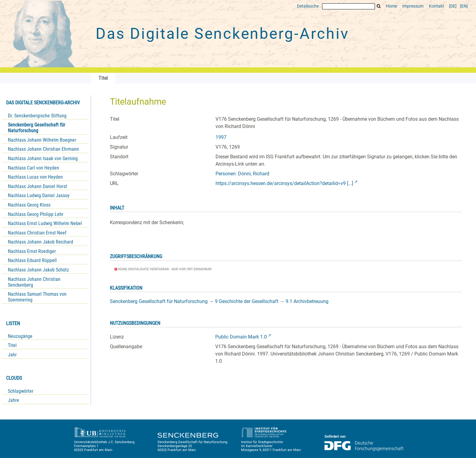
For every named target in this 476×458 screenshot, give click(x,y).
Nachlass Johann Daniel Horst (37, 186)
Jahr (12, 355)
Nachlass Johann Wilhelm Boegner (42, 140)
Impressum (413, 6)
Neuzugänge (20, 336)
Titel (12, 345)
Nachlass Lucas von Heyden (35, 177)
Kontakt (437, 6)
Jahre (14, 400)
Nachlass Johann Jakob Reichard (41, 242)
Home (391, 6)
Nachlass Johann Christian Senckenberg (34, 282)
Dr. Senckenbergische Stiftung (37, 116)
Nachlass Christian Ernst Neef (37, 233)
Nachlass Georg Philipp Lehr (36, 214)
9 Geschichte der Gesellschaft (247, 301)
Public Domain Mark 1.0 (241, 337)
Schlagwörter (21, 391)
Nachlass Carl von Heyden (34, 168)
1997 (221, 137)
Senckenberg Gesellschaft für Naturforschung (37, 128)
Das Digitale (222, 34)
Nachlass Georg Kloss (29, 205)
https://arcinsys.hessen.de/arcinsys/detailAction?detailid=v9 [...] (284, 183)
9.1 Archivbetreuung (307, 301)
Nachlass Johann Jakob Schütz (38, 270)
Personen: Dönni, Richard (242, 174)
